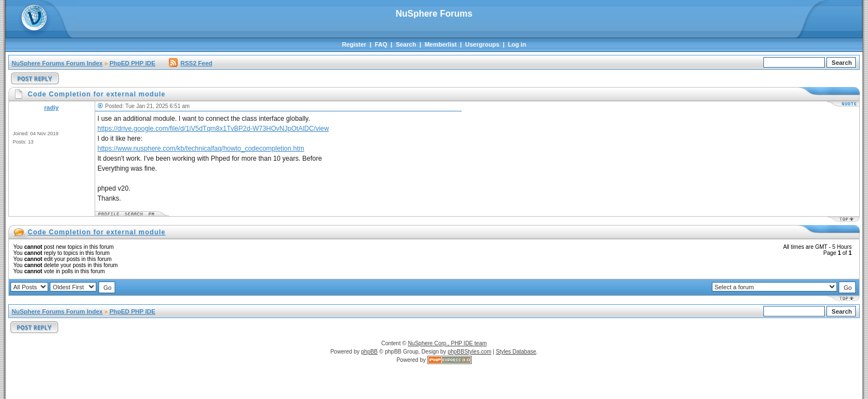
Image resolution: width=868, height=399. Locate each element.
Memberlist (441, 44)
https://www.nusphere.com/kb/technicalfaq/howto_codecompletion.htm (201, 149)
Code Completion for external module (97, 232)
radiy (51, 108)
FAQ (381, 44)
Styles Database (516, 352)
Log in (517, 44)
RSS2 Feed (190, 63)
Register (354, 44)
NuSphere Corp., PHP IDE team (448, 343)
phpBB (369, 352)
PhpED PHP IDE (133, 63)
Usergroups (482, 44)
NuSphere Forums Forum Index (57, 63)
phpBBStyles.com (470, 352)
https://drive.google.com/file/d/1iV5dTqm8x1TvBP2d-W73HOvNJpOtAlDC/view (213, 129)
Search (406, 44)
